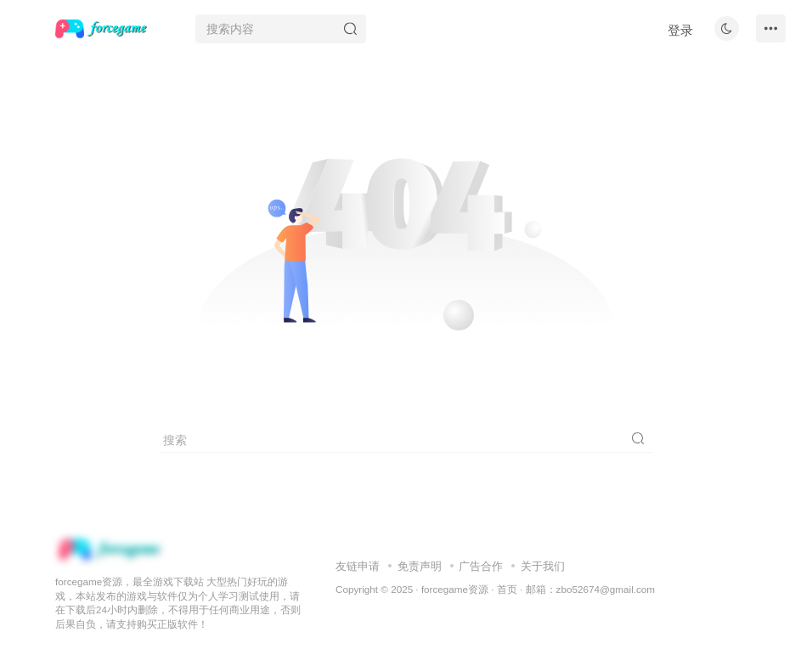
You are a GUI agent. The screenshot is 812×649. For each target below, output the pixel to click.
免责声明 (420, 566)
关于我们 (543, 566)
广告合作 (481, 566)
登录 (680, 30)
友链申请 (358, 566)
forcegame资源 (455, 589)
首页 (507, 589)
